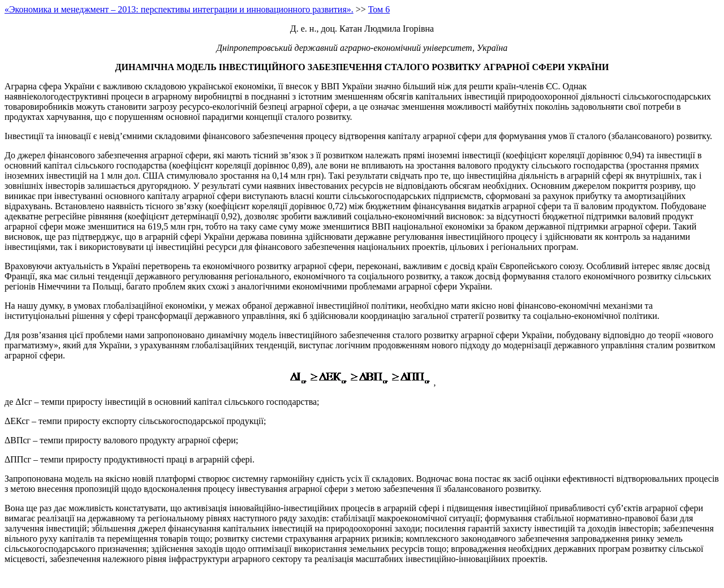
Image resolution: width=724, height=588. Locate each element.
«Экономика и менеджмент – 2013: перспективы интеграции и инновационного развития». (179, 9)
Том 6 (379, 9)
